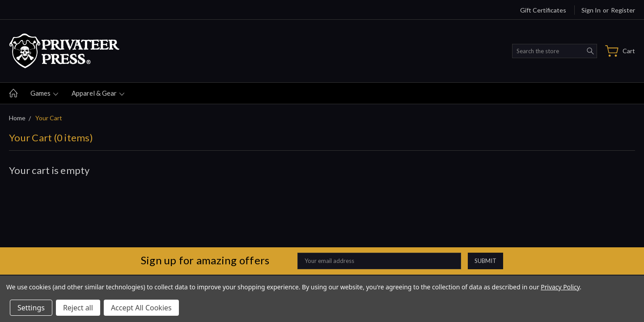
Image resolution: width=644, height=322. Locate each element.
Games (44, 93)
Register (623, 10)
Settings (31, 308)
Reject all (78, 308)
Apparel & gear (98, 93)
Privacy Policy (560, 287)
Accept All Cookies (141, 308)
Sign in (591, 10)
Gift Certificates (543, 10)
